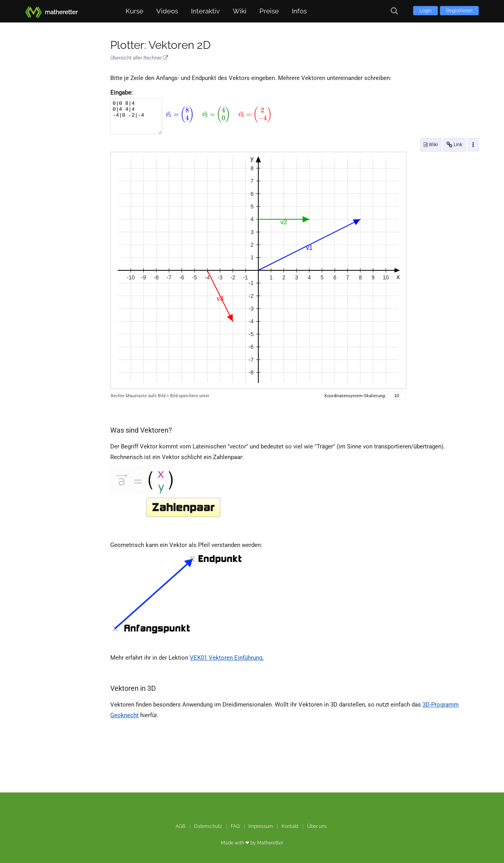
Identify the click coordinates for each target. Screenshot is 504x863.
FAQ (235, 826)
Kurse (134, 11)
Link (454, 145)
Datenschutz (208, 826)
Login (425, 11)
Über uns (317, 826)
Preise (269, 11)
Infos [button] (299, 11)
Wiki (240, 11)
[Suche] (394, 11)
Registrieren (459, 11)
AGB (181, 826)
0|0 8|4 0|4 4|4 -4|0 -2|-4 (136, 116)
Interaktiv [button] (205, 11)
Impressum (261, 826)
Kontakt (290, 826)
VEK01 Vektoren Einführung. (227, 658)
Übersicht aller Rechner (139, 58)
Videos (167, 11)
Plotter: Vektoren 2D (160, 45)
